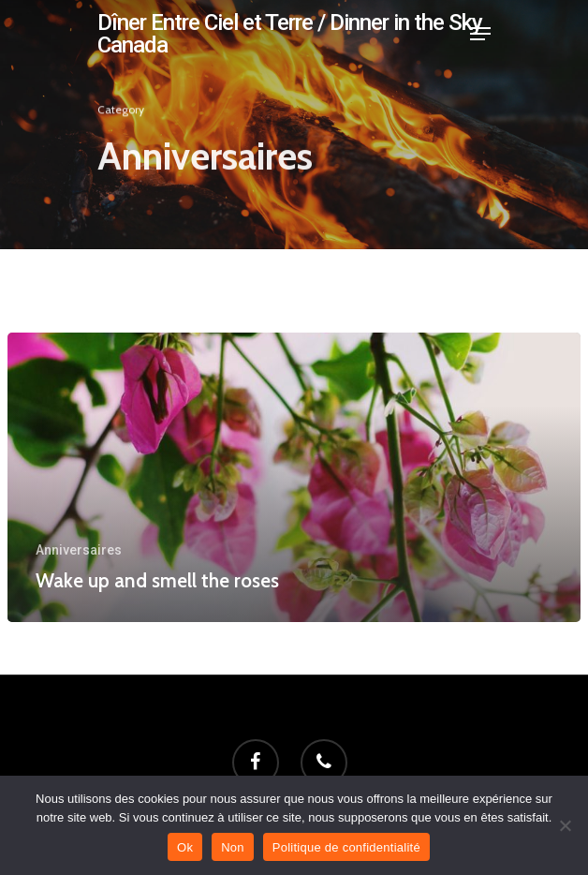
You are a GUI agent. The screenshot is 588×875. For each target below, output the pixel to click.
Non (233, 847)
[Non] (565, 825)
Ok (185, 847)
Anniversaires (79, 550)
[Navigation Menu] (480, 34)
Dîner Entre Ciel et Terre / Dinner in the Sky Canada (290, 34)
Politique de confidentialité (346, 847)
